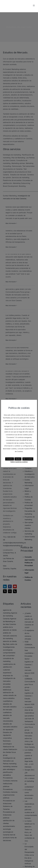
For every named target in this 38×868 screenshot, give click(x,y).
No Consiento (28, 459)
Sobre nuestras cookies (19, 462)
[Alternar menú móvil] (34, 5)
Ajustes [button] (18, 459)
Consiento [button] (10, 459)
